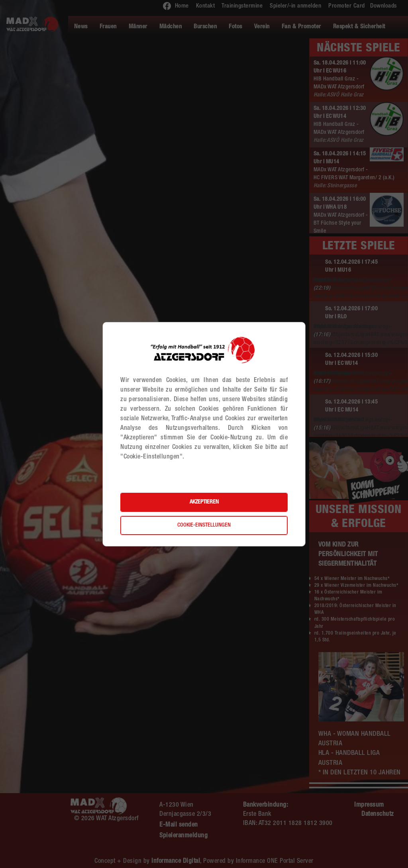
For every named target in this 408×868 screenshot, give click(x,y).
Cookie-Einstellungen (204, 525)
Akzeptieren (204, 502)
